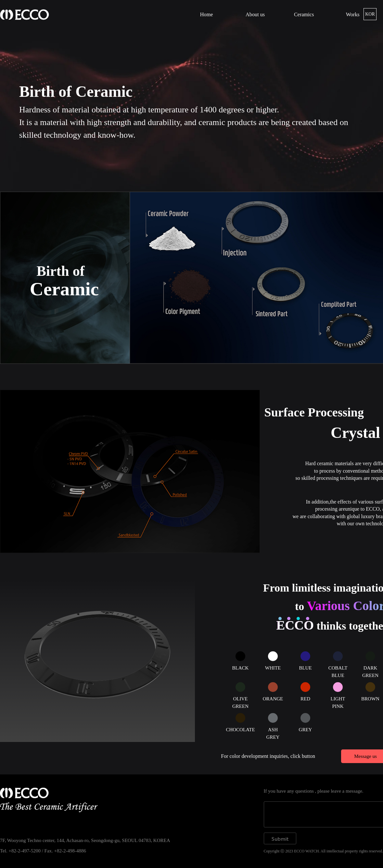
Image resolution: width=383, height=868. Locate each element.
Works (353, 15)
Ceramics (304, 15)
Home (207, 15)
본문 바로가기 (0, 0)
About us (255, 15)
